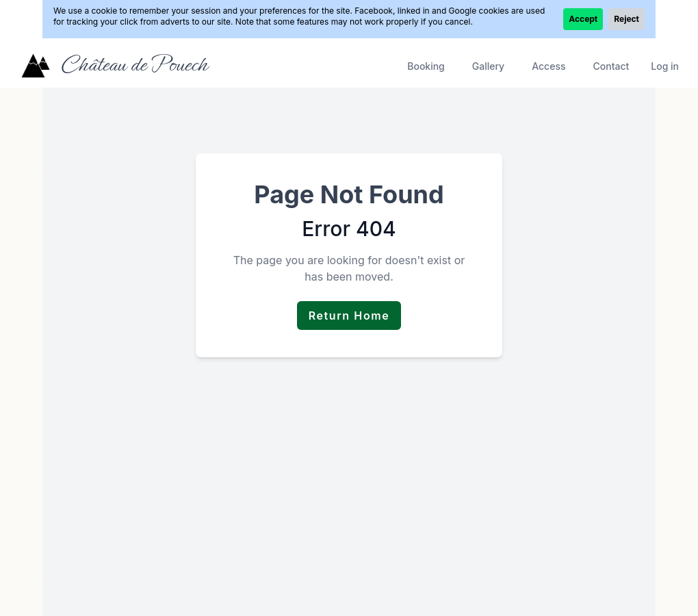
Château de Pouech (134, 64)
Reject (626, 19)
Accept (583, 19)
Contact (611, 66)
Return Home (349, 316)
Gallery (488, 66)
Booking (426, 66)
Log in (665, 66)
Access (548, 66)
